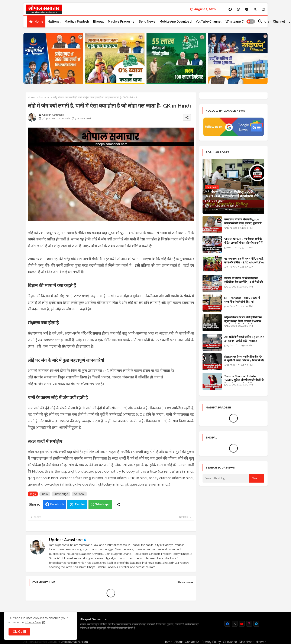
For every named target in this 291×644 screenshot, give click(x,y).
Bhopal (98, 22)
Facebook (57, 504)
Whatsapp (102, 504)
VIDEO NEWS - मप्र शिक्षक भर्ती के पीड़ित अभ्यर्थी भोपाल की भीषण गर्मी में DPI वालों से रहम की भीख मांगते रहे (243, 243)
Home (39, 22)
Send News (147, 22)
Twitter (80, 504)
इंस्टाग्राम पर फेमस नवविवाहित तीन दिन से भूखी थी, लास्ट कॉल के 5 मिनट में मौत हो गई (244, 360)
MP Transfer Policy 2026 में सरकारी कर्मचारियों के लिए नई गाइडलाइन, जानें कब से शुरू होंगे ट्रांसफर (244, 302)
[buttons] (230, 9)
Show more (185, 582)
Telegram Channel (271, 22)
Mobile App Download (175, 22)
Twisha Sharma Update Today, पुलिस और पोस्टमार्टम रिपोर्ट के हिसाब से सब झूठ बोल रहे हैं (244, 380)
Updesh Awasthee (66, 540)
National (54, 22)
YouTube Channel (208, 22)
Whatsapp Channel (240, 22)
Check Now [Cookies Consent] (33, 622)
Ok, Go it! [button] (19, 632)
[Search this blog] (226, 478)
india (45, 494)
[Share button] (118, 504)
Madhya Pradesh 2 (121, 22)
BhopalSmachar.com (74, 642)
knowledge (61, 494)
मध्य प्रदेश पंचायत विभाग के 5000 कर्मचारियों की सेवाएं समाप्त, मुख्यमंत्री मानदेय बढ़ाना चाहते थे (243, 223)
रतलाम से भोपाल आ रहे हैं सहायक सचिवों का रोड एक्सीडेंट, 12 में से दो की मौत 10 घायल (243, 282)
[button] (251, 22)
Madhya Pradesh (77, 22)
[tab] (36, 22)
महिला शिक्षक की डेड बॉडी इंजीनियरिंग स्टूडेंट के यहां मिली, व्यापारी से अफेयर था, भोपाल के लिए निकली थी (243, 321)
